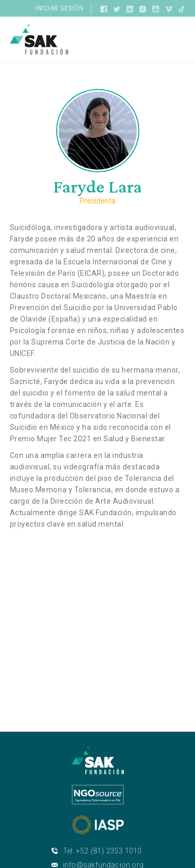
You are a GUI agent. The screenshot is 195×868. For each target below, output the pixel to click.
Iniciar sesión (59, 8)
